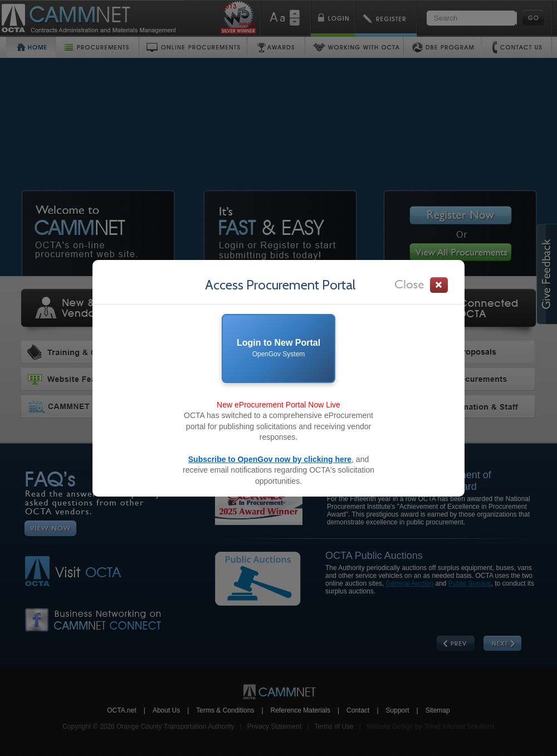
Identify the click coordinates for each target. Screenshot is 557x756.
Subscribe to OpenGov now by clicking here (270, 459)
